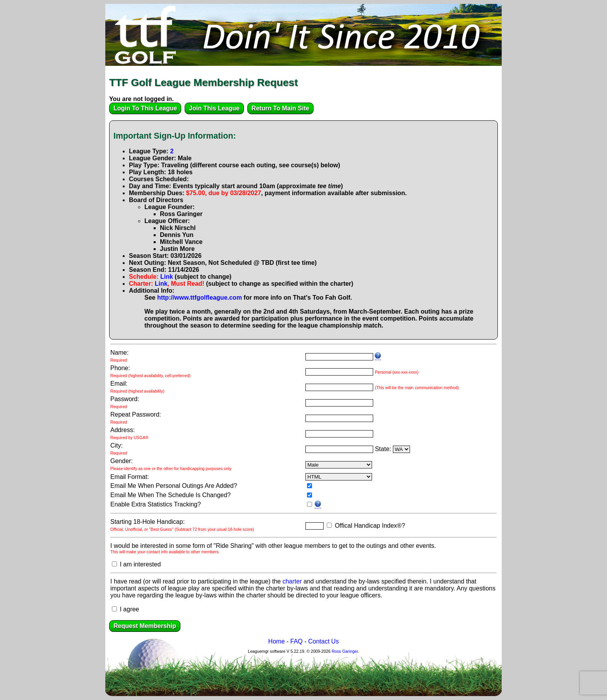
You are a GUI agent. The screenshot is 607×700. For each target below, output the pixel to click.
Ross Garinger (345, 651)
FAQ (297, 641)
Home (277, 641)
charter (292, 581)
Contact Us (323, 641)
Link (167, 277)
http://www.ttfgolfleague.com (200, 298)
